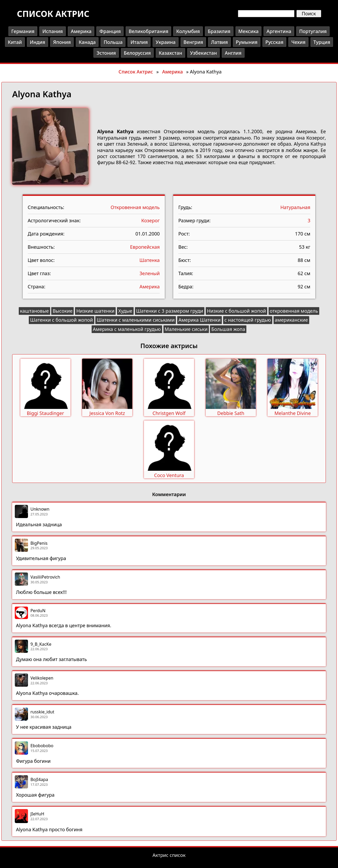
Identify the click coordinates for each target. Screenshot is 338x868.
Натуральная (295, 207)
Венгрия (193, 42)
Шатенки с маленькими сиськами (136, 320)
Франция (110, 31)
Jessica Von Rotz (107, 413)
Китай (15, 42)
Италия (139, 42)
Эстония (106, 53)
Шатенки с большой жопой (62, 320)
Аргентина (279, 31)
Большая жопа (228, 329)
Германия (23, 31)
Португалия (313, 31)
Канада (87, 42)
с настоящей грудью (248, 320)
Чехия (298, 42)
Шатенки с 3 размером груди (170, 311)
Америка (81, 31)
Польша (113, 42)
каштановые (34, 311)
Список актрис (53, 14)
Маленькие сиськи (186, 329)
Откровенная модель (135, 207)
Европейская (145, 247)
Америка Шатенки (200, 320)
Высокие (62, 311)
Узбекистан (203, 53)
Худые (125, 311)
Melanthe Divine (293, 413)
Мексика (249, 31)
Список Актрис (136, 72)
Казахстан (170, 53)
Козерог (151, 220)
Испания (52, 31)
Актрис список (169, 855)
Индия (37, 42)
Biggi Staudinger (46, 413)
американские (291, 320)
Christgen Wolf (169, 413)
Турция (322, 42)
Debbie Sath (231, 413)
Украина (165, 42)
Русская (274, 42)
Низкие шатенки (95, 311)
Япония (62, 42)
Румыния (247, 42)
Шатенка (150, 260)
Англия (233, 53)
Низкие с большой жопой (236, 311)
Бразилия (219, 31)
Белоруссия (137, 53)
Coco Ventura (169, 475)
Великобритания (148, 31)
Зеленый (150, 273)
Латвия (219, 42)
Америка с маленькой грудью (127, 329)
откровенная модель (294, 311)
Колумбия (188, 31)
